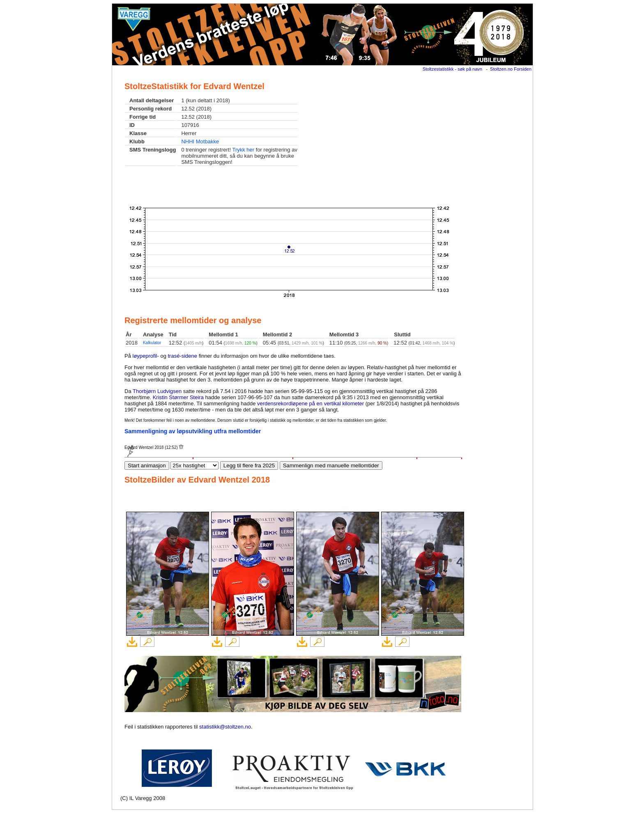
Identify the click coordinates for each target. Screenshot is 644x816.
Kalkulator (152, 343)
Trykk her (243, 150)
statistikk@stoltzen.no (225, 727)
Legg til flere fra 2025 (249, 465)
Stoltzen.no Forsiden (511, 69)
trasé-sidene (183, 356)
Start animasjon (147, 465)
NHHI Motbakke (200, 141)
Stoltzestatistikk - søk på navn (453, 69)
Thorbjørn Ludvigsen (157, 391)
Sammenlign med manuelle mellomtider (331, 465)
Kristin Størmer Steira (178, 397)
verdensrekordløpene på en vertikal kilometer (310, 403)
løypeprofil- (146, 356)
